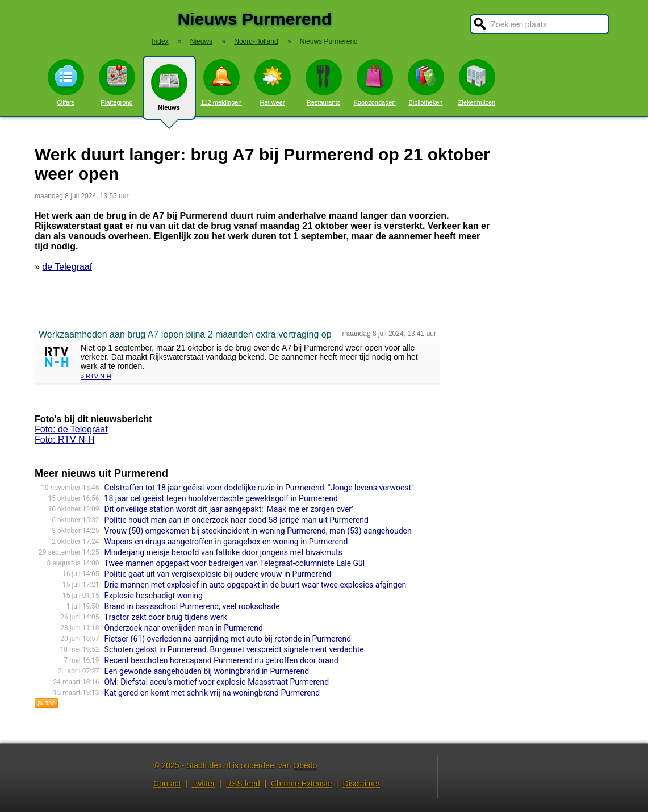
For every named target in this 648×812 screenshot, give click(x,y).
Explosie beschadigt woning (154, 596)
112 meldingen (221, 82)
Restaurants (324, 82)
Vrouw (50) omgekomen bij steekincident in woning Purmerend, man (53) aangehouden (258, 531)
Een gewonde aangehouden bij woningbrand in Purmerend (207, 671)
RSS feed (243, 784)
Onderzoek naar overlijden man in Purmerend (184, 628)
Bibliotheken (426, 82)
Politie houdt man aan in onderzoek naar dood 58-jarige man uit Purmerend (237, 520)
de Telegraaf (67, 267)
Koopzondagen (374, 82)
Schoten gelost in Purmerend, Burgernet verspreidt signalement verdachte (234, 649)
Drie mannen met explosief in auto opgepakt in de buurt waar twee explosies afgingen (256, 585)
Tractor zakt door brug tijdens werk (166, 617)
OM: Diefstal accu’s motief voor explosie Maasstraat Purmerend (217, 682)
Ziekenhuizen (477, 82)
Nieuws (169, 92)
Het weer (273, 82)
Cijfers (66, 82)
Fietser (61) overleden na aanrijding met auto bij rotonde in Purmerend (228, 639)
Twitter (203, 784)
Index (160, 41)
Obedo (305, 765)
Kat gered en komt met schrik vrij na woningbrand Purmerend (212, 693)
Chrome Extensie (301, 784)
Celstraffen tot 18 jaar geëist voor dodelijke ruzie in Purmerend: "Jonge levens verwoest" (259, 488)
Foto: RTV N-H (65, 440)
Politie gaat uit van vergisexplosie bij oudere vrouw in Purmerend (218, 574)
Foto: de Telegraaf (71, 429)
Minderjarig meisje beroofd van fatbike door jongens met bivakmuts (223, 552)
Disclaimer (361, 784)
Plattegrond (117, 82)
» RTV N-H (96, 376)
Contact (167, 784)
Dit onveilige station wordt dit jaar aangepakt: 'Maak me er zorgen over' (229, 509)
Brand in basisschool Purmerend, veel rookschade (192, 606)
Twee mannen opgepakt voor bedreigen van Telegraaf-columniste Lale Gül (235, 563)
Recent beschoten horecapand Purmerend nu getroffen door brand (221, 660)
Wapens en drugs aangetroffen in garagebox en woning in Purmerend (226, 542)
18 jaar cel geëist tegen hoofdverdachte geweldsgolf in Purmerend (221, 498)
